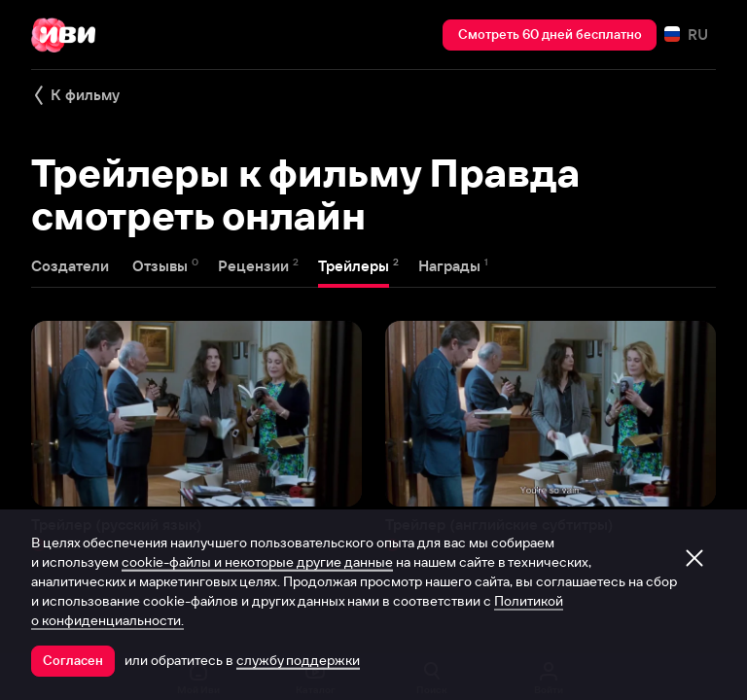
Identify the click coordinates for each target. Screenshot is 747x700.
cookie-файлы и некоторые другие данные (257, 562)
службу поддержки (298, 660)
